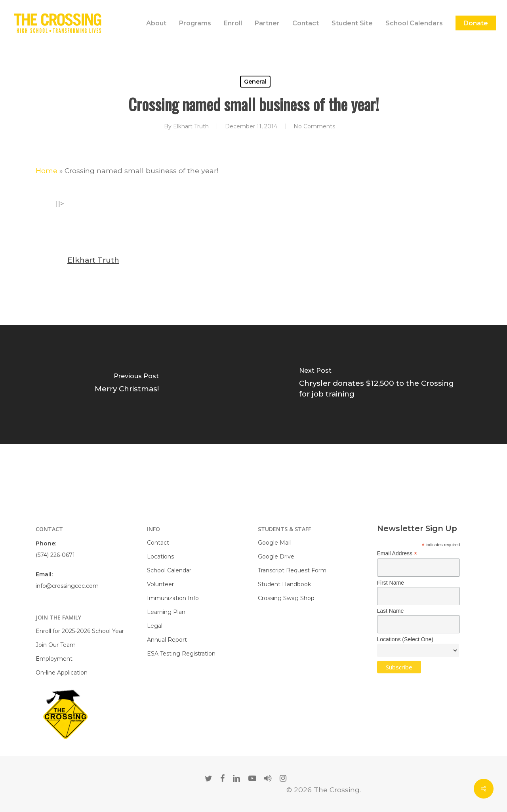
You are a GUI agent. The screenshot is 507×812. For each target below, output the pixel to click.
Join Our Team (56, 645)
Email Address (397, 554)
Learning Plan (166, 612)
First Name (391, 583)
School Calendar (169, 570)
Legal (155, 626)
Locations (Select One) (405, 639)
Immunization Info (173, 598)
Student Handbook (284, 584)
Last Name (391, 611)
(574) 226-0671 (55, 555)
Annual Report (167, 640)
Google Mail (274, 543)
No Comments (314, 126)
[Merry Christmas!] (127, 385)
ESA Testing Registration (181, 654)
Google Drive (276, 557)
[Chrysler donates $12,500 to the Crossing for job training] (380, 385)
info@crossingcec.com (67, 586)
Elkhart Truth (191, 126)
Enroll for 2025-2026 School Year (80, 631)
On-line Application (62, 673)
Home (47, 171)
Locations (160, 557)
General (255, 82)
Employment (54, 659)
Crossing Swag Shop (286, 598)
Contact (158, 543)
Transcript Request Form (292, 570)
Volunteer (160, 584)
